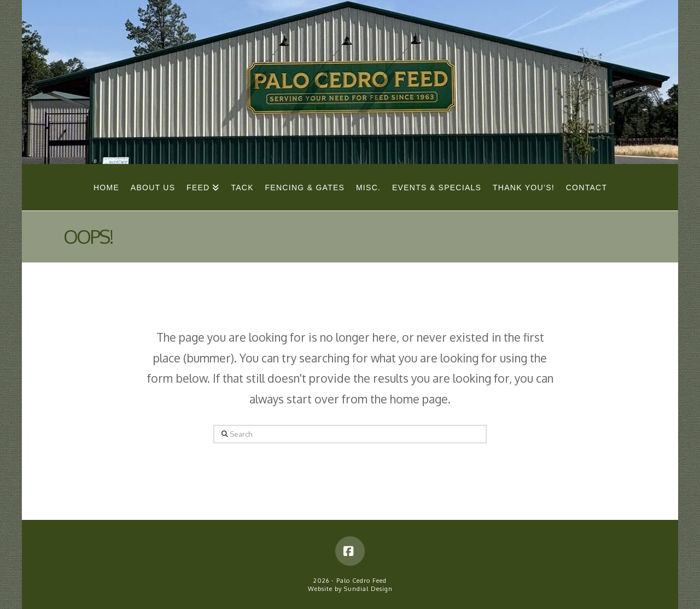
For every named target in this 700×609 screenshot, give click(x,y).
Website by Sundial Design (350, 589)
